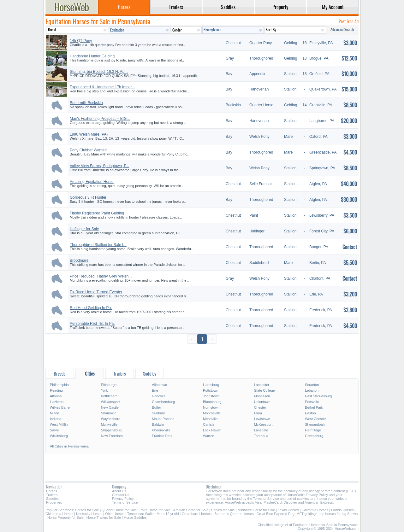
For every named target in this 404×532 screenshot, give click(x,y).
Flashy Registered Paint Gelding (97, 213)
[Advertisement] (202, 356)
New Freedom (112, 436)
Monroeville (212, 413)
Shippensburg (112, 430)
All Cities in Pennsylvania (69, 446)
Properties (54, 502)
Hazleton (57, 402)
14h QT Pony (81, 41)
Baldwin (158, 424)
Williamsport (110, 402)
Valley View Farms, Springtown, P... (99, 166)
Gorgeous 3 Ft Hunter (88, 197)
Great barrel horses (197, 514)
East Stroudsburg (318, 396)
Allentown (159, 385)
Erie (155, 390)
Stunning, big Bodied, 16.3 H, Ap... (99, 72)
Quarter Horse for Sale (119, 510)
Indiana (56, 419)
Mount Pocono (163, 419)
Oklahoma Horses (59, 514)
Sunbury (158, 413)
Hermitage (313, 430)
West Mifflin (59, 424)
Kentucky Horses (89, 514)
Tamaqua (261, 436)
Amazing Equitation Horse (92, 182)
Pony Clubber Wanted (88, 150)
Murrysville (109, 424)
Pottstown (211, 390)
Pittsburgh (109, 385)
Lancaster (262, 385)
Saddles (52, 499)
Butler (156, 407)
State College (264, 390)
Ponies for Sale (223, 510)
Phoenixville (161, 430)
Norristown (211, 407)
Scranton (312, 385)
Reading (56, 390)
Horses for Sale (87, 510)
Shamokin (109, 413)
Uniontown (262, 402)
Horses (52, 491)
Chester (260, 407)
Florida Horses (342, 510)
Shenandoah (315, 424)
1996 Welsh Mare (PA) (89, 134)
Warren (209, 436)
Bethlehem (109, 396)
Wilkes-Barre (60, 407)
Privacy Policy (123, 499)
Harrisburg (211, 385)
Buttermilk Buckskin (86, 103)
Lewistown (262, 419)
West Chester (315, 419)
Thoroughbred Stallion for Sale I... (98, 245)
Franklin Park (162, 436)
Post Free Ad (349, 21)
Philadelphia (59, 385)
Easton (310, 413)
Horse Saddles (135, 517)
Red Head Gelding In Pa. (91, 308)
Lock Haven (212, 430)
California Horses (315, 510)
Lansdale (261, 430)
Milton (54, 413)
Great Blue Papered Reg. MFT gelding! (287, 514)
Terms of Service (125, 502)
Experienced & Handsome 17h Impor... (102, 87)
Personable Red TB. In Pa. (92, 324)
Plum (258, 413)
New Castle (110, 407)
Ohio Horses (115, 514)
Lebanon (312, 390)
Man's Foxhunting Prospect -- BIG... (100, 119)
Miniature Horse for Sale (256, 510)
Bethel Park (314, 407)
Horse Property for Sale (65, 517)
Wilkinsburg (59, 436)
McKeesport (263, 424)
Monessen (262, 396)
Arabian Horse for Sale (191, 510)
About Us (119, 491)
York (104, 390)
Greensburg (314, 436)
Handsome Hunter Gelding (92, 56)
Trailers (52, 495)
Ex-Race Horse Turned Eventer (96, 292)
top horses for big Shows (339, 514)
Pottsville (312, 402)
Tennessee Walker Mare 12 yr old (153, 514)
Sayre (54, 430)
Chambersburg (163, 402)
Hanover (158, 396)
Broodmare (79, 260)
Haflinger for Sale (84, 229)
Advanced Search (342, 29)
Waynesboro (111, 419)
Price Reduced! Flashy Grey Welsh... (101, 276)
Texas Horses (288, 510)
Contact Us (121, 495)
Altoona (56, 396)
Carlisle (209, 424)
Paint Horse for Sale (155, 510)
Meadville (210, 419)
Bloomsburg (212, 402)
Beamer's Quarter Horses (234, 514)
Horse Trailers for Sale (104, 517)
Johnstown (211, 396)
